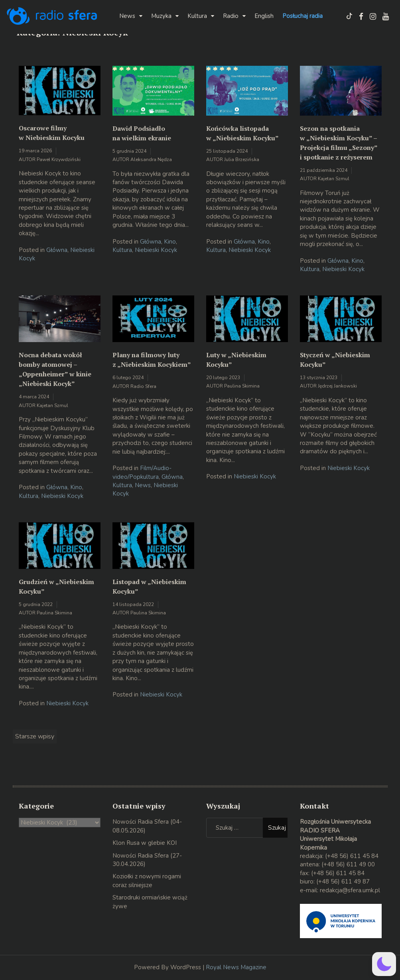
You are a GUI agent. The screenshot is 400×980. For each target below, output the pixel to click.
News (127, 16)
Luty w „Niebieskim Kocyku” (236, 360)
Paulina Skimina (242, 386)
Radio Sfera (143, 386)
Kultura (197, 16)
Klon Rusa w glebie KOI (145, 843)
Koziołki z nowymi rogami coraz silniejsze (147, 881)
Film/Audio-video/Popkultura (142, 472)
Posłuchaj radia (302, 16)
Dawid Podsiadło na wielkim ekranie (142, 133)
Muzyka (161, 16)
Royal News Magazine (236, 967)
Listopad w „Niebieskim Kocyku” (149, 586)
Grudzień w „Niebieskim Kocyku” (56, 586)
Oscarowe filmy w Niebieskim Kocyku (52, 133)
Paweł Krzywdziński (59, 159)
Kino (170, 242)
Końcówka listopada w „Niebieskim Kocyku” (242, 133)
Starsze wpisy (35, 736)
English (264, 16)
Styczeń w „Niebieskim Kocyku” (335, 360)
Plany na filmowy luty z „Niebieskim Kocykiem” (152, 360)
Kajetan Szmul (334, 179)
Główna (57, 250)
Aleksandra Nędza (151, 159)
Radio (231, 16)
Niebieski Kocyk (156, 250)
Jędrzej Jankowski (337, 386)
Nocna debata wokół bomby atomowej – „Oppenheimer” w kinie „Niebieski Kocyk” (55, 369)
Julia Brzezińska (242, 159)
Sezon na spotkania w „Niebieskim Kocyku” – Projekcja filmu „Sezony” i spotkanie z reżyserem (339, 143)
